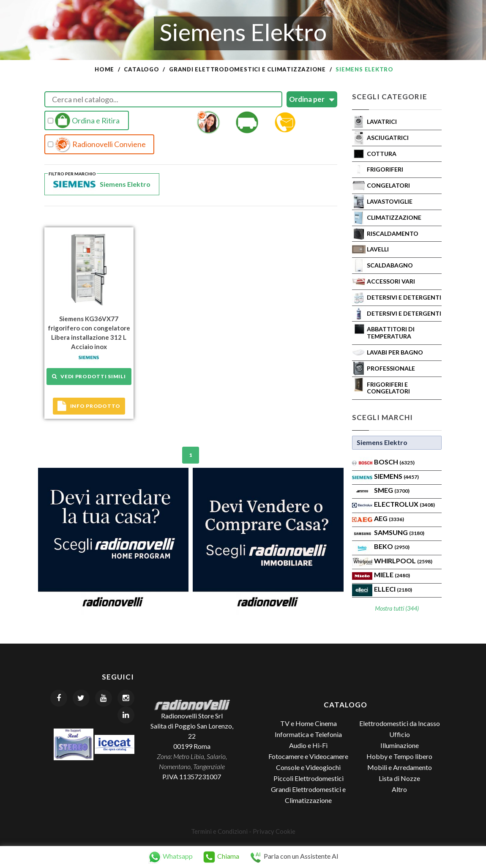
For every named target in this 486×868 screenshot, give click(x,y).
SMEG (392, 490)
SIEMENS (396, 476)
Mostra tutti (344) (397, 608)
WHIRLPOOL (403, 561)
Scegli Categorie (390, 97)
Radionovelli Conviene (97, 145)
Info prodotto (89, 406)
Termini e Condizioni (219, 831)
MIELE (392, 575)
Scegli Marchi (382, 417)
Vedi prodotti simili (89, 376)
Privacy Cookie (274, 831)
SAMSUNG (399, 532)
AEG (389, 518)
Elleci (393, 589)
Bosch (394, 462)
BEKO (392, 546)
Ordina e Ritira (84, 120)
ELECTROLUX (404, 504)
